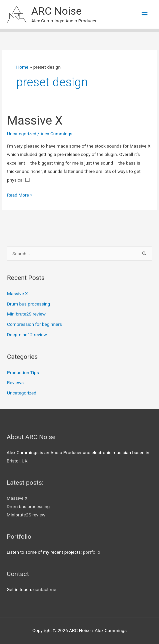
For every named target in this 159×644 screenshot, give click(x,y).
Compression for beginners (34, 324)
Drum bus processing (28, 304)
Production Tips (23, 372)
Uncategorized (22, 134)
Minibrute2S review (26, 314)
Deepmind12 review (27, 334)
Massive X (35, 120)
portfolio (92, 552)
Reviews (15, 382)
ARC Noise (56, 11)
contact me (45, 589)
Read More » (20, 195)
